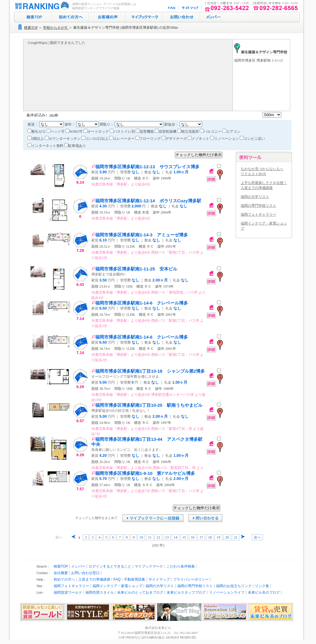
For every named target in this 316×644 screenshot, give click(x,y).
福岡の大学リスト (255, 197)
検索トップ (33, 17)
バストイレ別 (123, 132)
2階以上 (36, 139)
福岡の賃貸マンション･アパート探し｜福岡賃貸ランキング (41, 6)
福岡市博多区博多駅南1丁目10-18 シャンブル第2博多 (148, 371)
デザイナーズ (175, 139)
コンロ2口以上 (95, 139)
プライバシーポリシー (191, 579)
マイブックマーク (144, 17)
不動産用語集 (135, 579)
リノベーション (225, 139)
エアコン (231, 132)
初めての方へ (70, 17)
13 (167, 537)
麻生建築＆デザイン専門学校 (261, 52)
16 (193, 537)
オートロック (97, 132)
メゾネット (199, 139)
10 (141, 537)
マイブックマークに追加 (153, 518)
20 (227, 537)
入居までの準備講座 (94, 579)
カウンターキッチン (63, 139)
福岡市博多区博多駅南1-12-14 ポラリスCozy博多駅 (146, 201)
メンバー (78, 566)
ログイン (213, 17)
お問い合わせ (181, 17)
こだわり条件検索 (181, 566)
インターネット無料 (46, 146)
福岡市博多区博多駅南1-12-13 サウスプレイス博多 (146, 167)
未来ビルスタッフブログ (186, 592)
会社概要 (61, 573)
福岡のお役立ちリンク (234, 586)
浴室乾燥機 (166, 132)
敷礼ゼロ (37, 132)
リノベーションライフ (227, 592)
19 (218, 537)
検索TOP (31, 28)
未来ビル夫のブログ (264, 592)
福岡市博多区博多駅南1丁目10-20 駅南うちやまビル (147, 405)
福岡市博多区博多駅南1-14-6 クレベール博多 (140, 303)
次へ (257, 537)
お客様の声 (107, 17)
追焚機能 (145, 132)
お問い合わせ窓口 (85, 573)
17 (201, 537)
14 (175, 537)
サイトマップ (190, 8)
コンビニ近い (252, 139)
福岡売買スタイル (100, 592)
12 (158, 537)
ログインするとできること (110, 566)
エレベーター (122, 139)
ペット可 (56, 132)
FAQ (172, 8)
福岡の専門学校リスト (258, 206)
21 (236, 537)
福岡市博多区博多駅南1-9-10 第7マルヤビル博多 (143, 473)
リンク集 (262, 586)
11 (150, 537)
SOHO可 (75, 132)
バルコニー (211, 132)
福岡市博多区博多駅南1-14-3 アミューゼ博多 (140, 235)
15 (184, 537)
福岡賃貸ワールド (68, 592)
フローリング (149, 139)
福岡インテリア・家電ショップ (117, 586)
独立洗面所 (189, 132)
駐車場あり (75, 146)
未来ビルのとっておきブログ (140, 592)
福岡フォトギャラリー (258, 214)
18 (210, 537)
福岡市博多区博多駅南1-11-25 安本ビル (134, 269)
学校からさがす (56, 28)
